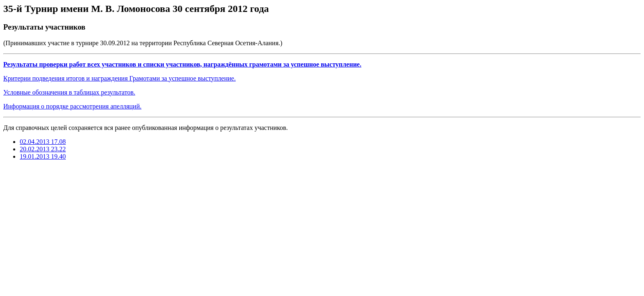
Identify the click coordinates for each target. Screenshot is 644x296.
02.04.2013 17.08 (43, 142)
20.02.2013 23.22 (43, 149)
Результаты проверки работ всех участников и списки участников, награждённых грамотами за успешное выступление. (182, 64)
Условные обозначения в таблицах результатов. (69, 92)
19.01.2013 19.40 (43, 156)
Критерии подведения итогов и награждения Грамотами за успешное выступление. (119, 78)
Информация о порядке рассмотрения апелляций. (72, 106)
